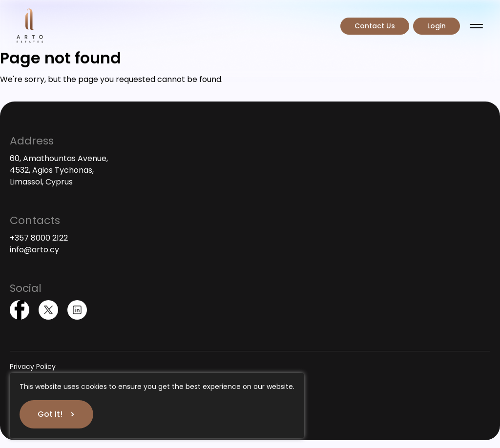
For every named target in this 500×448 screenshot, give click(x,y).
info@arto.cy (34, 250)
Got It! (50, 414)
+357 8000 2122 (39, 238)
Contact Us (375, 26)
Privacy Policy (33, 367)
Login (437, 26)
